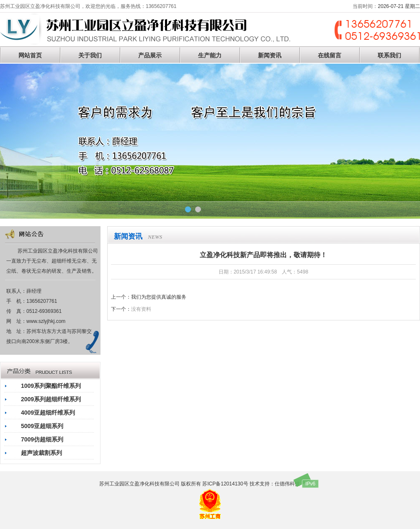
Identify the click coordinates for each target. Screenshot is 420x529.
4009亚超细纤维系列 (48, 413)
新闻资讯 (270, 55)
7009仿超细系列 (42, 439)
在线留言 (330, 55)
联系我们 (389, 55)
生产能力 (210, 55)
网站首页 (30, 55)
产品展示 (150, 55)
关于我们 (90, 55)
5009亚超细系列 (42, 426)
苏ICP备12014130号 (225, 484)
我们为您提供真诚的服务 (159, 297)
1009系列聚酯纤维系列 (51, 386)
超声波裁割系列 (41, 453)
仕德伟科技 (287, 484)
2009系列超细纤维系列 (51, 399)
